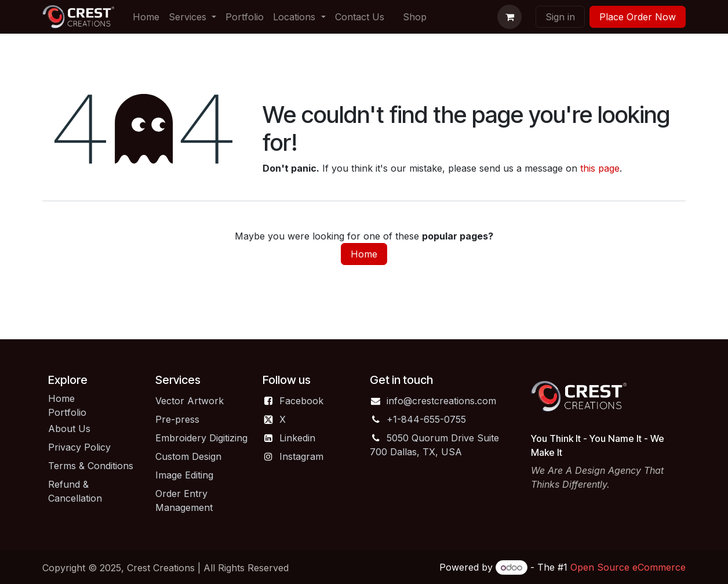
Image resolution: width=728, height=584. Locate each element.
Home (364, 254)
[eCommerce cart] (509, 17)
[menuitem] (146, 17)
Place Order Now (638, 17)
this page (600, 168)
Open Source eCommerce (628, 567)
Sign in (560, 17)
